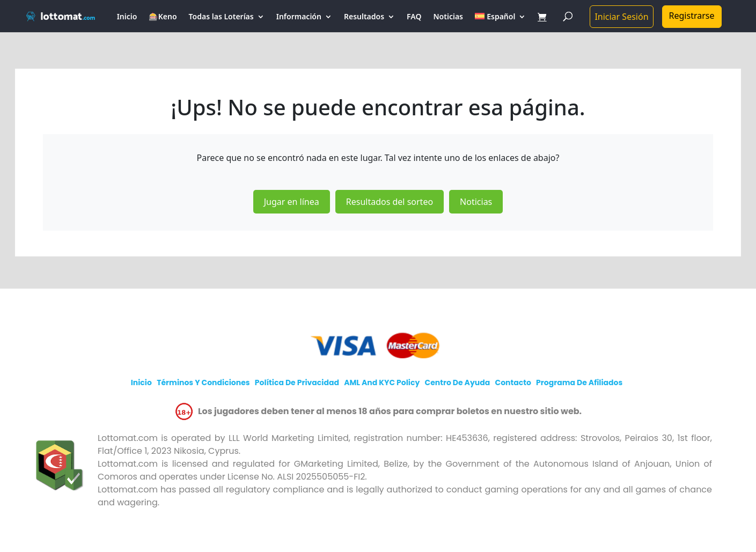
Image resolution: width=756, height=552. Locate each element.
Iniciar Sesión (621, 17)
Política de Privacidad (297, 382)
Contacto (513, 382)
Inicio (127, 17)
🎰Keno (163, 17)
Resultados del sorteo (390, 202)
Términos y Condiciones (203, 382)
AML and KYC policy (382, 382)
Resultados (364, 17)
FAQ (414, 17)
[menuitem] (500, 23)
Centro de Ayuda (458, 382)
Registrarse (692, 16)
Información (299, 17)
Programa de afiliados (579, 382)
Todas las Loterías (221, 17)
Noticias (448, 17)
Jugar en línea (292, 202)
